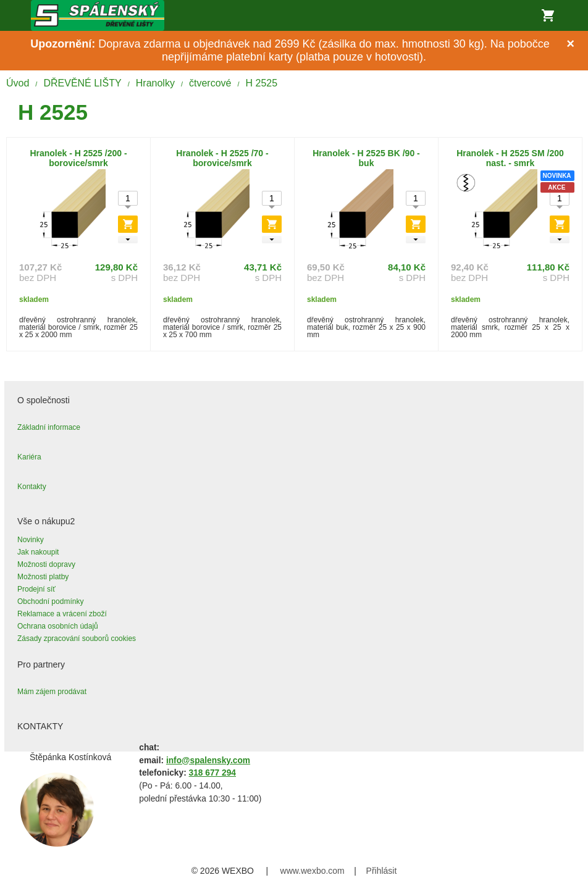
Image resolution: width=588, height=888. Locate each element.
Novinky (31, 540)
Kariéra (29, 457)
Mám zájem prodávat (52, 692)
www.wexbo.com (313, 871)
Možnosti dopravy (46, 564)
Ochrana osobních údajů (58, 626)
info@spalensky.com (208, 760)
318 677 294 (212, 773)
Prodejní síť (36, 589)
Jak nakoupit (38, 552)
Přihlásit (382, 871)
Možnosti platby (43, 577)
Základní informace (49, 427)
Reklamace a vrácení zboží (62, 614)
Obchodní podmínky (50, 601)
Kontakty (32, 487)
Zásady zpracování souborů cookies (77, 639)
